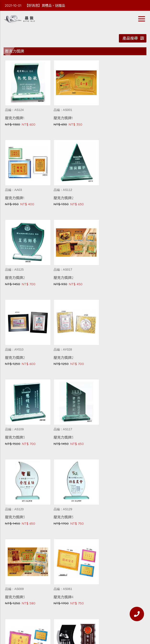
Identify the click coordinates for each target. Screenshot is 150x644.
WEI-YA (122, 627)
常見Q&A (75, 613)
